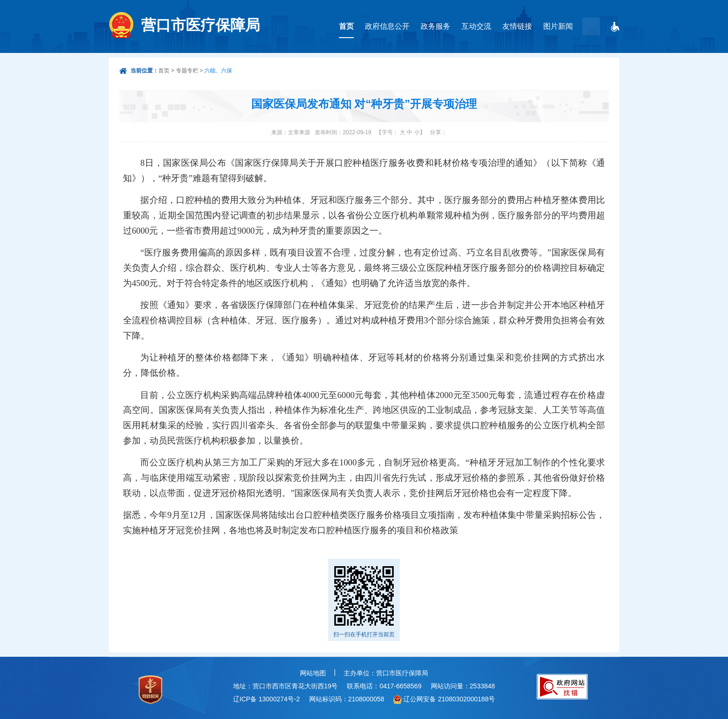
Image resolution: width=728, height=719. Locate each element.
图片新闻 (558, 26)
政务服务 (435, 26)
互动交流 (476, 26)
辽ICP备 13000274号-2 (266, 699)
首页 (346, 26)
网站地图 (313, 673)
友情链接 (517, 26)
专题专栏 (187, 71)
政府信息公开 (387, 26)
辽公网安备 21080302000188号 (449, 699)
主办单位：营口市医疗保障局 (386, 673)
